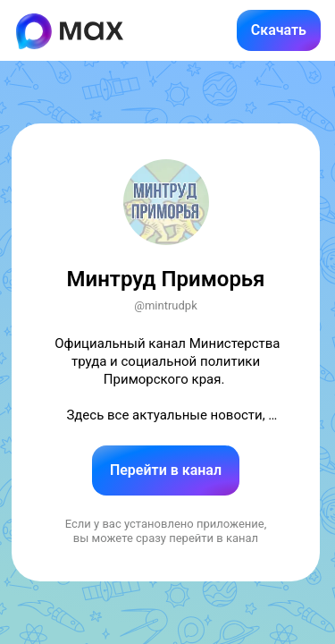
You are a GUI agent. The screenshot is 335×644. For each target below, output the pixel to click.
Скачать (279, 30)
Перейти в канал (166, 470)
